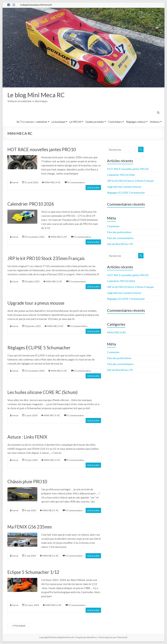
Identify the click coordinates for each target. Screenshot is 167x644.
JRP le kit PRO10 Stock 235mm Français (46, 258)
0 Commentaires (76, 182)
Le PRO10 (75, 122)
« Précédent (19, 625)
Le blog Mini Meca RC (36, 95)
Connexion (113, 226)
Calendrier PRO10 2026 (31, 204)
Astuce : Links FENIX (27, 437)
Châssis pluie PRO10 (27, 482)
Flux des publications (119, 232)
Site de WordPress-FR (120, 244)
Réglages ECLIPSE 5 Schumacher (39, 348)
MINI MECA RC (53, 182)
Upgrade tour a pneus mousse (36, 303)
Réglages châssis (136, 122)
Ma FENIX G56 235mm (30, 527)
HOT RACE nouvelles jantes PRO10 (42, 149)
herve (15, 182)
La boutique (58, 122)
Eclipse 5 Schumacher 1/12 (33, 572)
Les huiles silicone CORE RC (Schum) (42, 392)
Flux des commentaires (120, 238)
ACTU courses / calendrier (32, 122)
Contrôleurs (115, 122)
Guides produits (95, 122)
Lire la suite (93, 187)
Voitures (155, 122)
